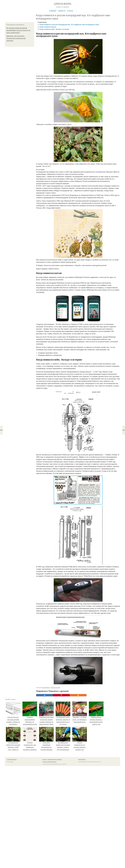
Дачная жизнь (62, 4)
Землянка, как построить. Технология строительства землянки (16, 38)
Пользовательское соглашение (55, 759)
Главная (53, 10)
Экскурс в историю (56, 688)
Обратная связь (82, 759)
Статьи (70, 10)
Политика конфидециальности (50, 762)
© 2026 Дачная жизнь (12, 759)
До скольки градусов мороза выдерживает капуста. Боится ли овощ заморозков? (18, 30)
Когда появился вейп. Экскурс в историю (54, 29)
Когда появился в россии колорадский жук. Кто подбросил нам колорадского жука (69, 25)
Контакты (45, 759)
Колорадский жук (46, 688)
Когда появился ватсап (48, 27)
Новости (62, 10)
